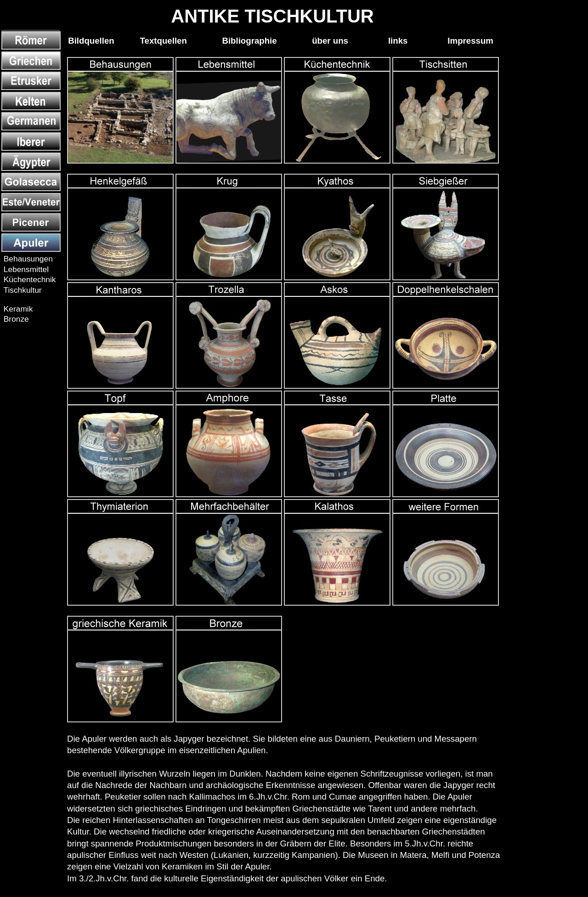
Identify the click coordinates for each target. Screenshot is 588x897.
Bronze (15, 319)
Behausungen (27, 259)
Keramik (17, 309)
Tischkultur (22, 290)
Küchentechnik (29, 279)
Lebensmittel (25, 269)
